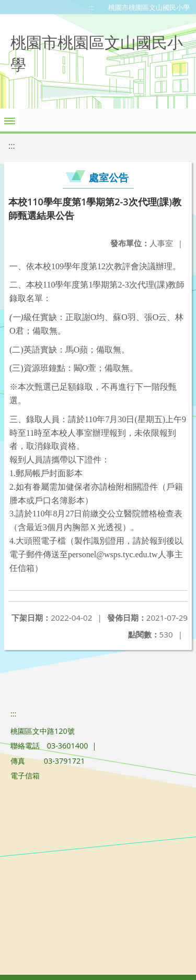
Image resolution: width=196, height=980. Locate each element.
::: (91, 7)
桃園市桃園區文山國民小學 (149, 7)
